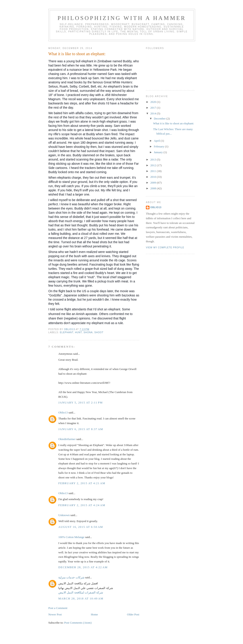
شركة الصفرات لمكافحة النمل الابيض (81, 592)
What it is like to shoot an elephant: (173, 123)
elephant (67, 332)
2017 (154, 108)
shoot (99, 332)
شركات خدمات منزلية (71, 577)
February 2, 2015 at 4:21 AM (82, 483)
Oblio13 (63, 412)
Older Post (133, 614)
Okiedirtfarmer (67, 439)
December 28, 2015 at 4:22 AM (83, 567)
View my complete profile (165, 248)
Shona (88, 332)
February (159, 146)
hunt (78, 332)
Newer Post (55, 614)
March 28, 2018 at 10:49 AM (81, 598)
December (160, 118)
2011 (154, 171)
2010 (154, 177)
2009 (154, 183)
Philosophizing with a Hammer (122, 18)
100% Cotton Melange (71, 537)
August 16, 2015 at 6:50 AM (81, 527)
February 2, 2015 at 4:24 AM (82, 505)
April (157, 141)
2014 (154, 113)
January (159, 152)
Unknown (64, 515)
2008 (154, 188)
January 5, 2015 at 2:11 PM (80, 402)
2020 (154, 102)
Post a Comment (58, 608)
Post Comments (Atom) (78, 623)
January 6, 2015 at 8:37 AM (81, 429)
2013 (154, 160)
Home (94, 614)
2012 (154, 165)
